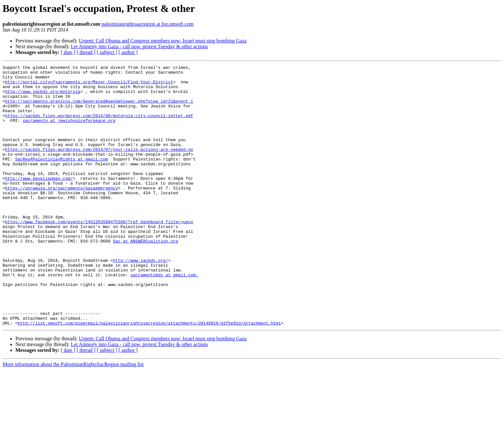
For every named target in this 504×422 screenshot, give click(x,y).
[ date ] (68, 52)
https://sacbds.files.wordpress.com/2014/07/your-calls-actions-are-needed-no (99, 167)
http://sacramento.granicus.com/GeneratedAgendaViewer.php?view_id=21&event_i (99, 109)
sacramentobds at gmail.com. (164, 317)
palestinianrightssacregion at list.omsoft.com (148, 24)
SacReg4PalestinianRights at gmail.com (62, 178)
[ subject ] (107, 52)
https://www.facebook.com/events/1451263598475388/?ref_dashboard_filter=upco (99, 253)
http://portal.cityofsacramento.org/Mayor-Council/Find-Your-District (89, 86)
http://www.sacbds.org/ (140, 300)
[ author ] (128, 52)
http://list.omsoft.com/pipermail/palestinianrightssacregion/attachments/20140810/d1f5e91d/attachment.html (149, 375)
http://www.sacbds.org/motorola (43, 97)
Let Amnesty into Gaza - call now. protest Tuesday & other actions (139, 46)
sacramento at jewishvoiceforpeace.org (69, 132)
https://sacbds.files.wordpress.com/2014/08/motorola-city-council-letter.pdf (99, 126)
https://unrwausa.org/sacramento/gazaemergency (62, 213)
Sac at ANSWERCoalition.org (145, 277)
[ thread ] (86, 52)
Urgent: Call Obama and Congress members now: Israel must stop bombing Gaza (163, 41)
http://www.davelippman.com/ (39, 201)
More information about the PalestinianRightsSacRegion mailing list (73, 416)
